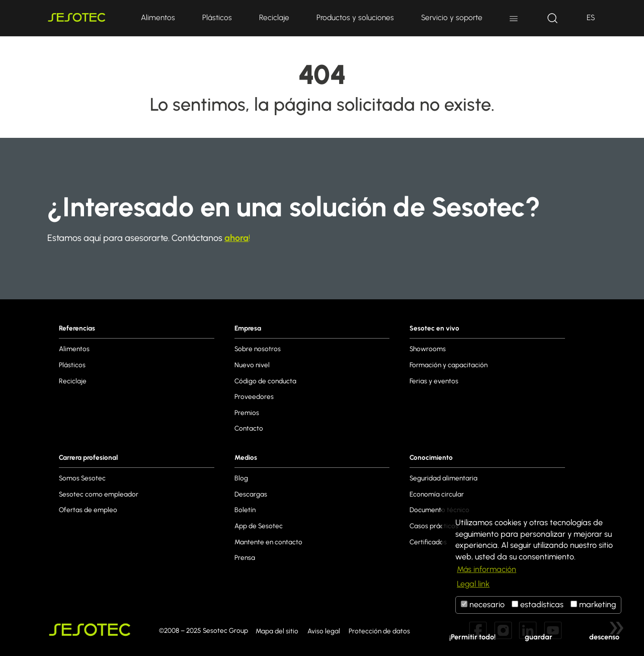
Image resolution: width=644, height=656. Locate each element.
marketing (593, 604)
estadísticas (538, 604)
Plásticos (217, 17)
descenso (604, 637)
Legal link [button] (473, 584)
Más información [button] (487, 569)
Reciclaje (274, 17)
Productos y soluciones (355, 17)
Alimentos (158, 17)
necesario (483, 604)
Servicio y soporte (452, 17)
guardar (539, 637)
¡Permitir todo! (472, 637)
